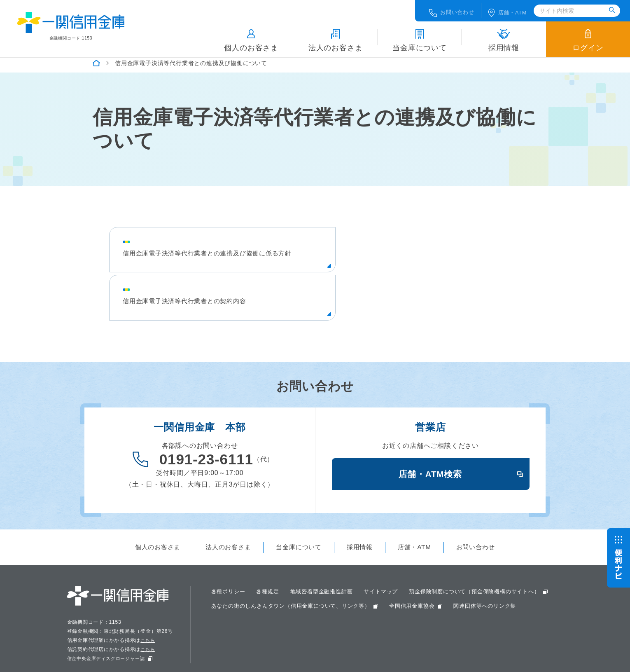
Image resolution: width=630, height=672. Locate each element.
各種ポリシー (230, 559)
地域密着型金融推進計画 (328, 559)
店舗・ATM (418, 514)
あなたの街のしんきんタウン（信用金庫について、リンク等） (455, 574)
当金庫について (420, 37)
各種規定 (271, 559)
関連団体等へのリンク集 (312, 589)
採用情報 (504, 37)
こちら (149, 608)
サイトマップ (391, 559)
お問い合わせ (449, 10)
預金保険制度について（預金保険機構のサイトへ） (281, 574)
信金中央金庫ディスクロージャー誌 (109, 626)
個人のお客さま (251, 37)
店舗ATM (510, 10)
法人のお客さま (336, 37)
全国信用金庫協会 (236, 589)
